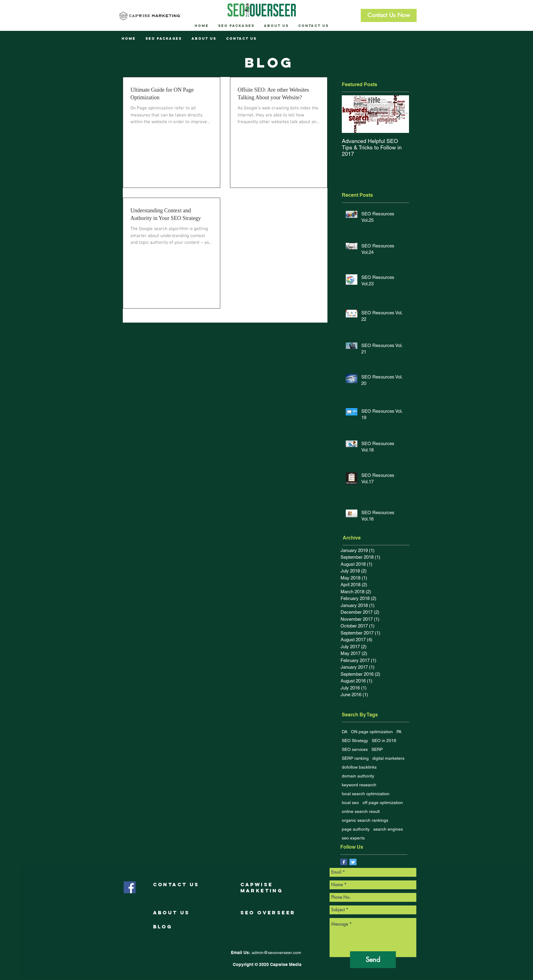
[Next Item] (399, 114)
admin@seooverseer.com (276, 953)
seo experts (353, 838)
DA (345, 732)
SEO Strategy (355, 740)
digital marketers (388, 758)
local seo (350, 803)
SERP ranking (355, 758)
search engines (388, 829)
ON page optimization (372, 732)
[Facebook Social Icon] (130, 887)
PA (399, 732)
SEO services (355, 749)
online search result (361, 811)
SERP (377, 749)
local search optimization (366, 794)
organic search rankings (365, 820)
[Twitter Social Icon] (353, 862)
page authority (356, 829)
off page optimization (383, 803)
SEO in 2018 (384, 740)
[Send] (373, 960)
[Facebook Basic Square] (344, 862)
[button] (389, 15)
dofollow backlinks (359, 767)
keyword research (359, 785)
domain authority (358, 776)
